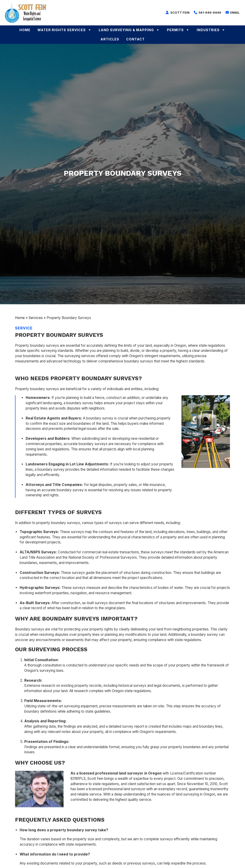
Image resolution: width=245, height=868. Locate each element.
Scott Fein (178, 13)
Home (25, 30)
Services (36, 318)
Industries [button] (211, 30)
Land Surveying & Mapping (129, 30)
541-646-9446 (208, 13)
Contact (135, 39)
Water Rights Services (65, 30)
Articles (110, 39)
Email (233, 13)
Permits (178, 30)
